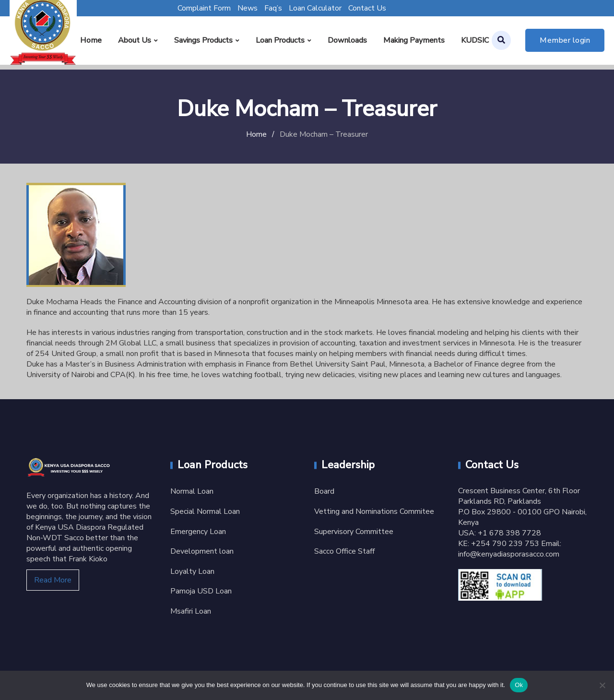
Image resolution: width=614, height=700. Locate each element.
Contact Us (367, 8)
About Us (135, 40)
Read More (53, 580)
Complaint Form (204, 8)
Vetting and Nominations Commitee (374, 511)
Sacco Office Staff (344, 551)
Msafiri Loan (191, 611)
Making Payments (414, 40)
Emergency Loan (198, 532)
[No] (602, 685)
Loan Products (280, 40)
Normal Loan (192, 491)
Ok (519, 685)
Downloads (347, 40)
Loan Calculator (315, 8)
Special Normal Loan (205, 511)
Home (91, 40)
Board (324, 491)
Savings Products (203, 40)
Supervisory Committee (354, 532)
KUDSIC (475, 40)
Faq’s (273, 8)
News (248, 8)
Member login (565, 40)
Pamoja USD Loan (201, 591)
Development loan (202, 551)
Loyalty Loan (192, 571)
